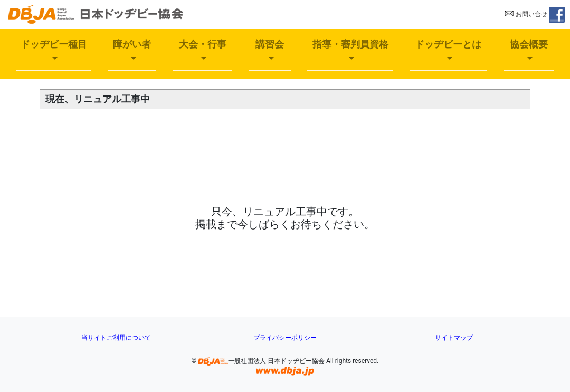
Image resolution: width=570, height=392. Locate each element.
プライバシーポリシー (285, 338)
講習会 (270, 44)
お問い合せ (526, 14)
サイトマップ (454, 338)
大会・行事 (203, 44)
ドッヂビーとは (448, 44)
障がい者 (132, 44)
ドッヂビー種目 (54, 44)
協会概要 (529, 44)
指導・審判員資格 (350, 44)
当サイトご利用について (116, 338)
